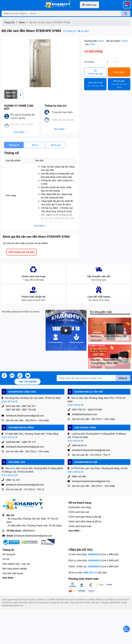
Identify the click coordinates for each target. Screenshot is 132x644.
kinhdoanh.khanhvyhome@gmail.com (33, 536)
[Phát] (66, 331)
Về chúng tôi (9, 554)
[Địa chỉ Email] (94, 378)
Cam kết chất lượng (12, 573)
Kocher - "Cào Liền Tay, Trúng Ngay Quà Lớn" (106, 361)
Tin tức (6, 559)
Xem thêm (75, 531)
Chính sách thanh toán (80, 526)
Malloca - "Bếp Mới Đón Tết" (109, 336)
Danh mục (89, 5)
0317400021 (110, 600)
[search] (126, 13)
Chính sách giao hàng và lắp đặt (85, 517)
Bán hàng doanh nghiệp (15, 569)
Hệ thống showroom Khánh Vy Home (21, 312)
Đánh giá (56, 145)
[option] (40, 63)
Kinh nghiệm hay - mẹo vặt (16, 564)
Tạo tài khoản (27, 382)
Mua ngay (119, 72)
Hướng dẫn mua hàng (80, 507)
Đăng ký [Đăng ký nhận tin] (123, 378)
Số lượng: (89, 62)
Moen (102, 41)
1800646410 (28, 531)
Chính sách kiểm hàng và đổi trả (85, 521)
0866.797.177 (90, 572)
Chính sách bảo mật (79, 512)
